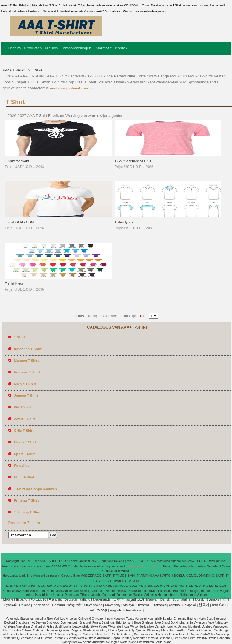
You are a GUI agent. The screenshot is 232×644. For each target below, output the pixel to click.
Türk (92, 610)
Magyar (152, 599)
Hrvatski (143, 605)
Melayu (128, 605)
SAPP (108, 586)
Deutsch (71, 599)
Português (38, 599)
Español (22, 599)
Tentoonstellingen (76, 48)
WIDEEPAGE (91, 576)
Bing (77, 576)
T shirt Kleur (14, 283)
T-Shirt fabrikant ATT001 (133, 161)
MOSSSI (29, 586)
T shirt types (124, 222)
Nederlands (102, 599)
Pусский (10, 605)
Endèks (14, 48)
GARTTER (101, 581)
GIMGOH (132, 581)
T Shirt (37, 70)
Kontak (121, 48)
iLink (22, 576)
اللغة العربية (135, 599)
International (133, 610)
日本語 (118, 599)
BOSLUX (181, 576)
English (115, 610)
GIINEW (153, 586)
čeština (174, 605)
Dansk (165, 599)
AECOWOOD (65, 586)
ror (52, 576)
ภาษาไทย (219, 605)
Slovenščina (93, 605)
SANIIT (133, 576)
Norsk (199, 599)
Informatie (103, 48)
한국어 (204, 605)
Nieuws (52, 48)
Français (55, 599)
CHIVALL (117, 581)
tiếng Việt (74, 605)
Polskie (25, 605)
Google (67, 576)
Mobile (8, 599)
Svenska (213, 599)
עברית (102, 610)
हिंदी (225, 599)
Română (58, 605)
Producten (33, 48)
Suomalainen (182, 599)
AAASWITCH (163, 576)
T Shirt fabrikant (17, 161)
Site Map (33, 576)
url (43, 576)
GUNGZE (121, 586)
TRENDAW (45, 586)
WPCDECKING (172, 586)
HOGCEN (13, 586)
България (159, 605)
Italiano (85, 599)
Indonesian (41, 605)
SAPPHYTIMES (115, 576)
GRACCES (137, 586)
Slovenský (113, 605)
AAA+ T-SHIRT (15, 70)
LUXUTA (96, 586)
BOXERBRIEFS (214, 586)
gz (47, 576)
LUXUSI (82, 586)
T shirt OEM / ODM (19, 222)
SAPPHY (222, 576)
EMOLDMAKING (202, 576)
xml (58, 576)
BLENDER (193, 586)
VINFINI (146, 576)
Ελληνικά (189, 605)
